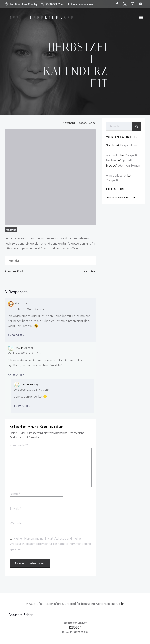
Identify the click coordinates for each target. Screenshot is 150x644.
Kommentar (19, 445)
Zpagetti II (114, 180)
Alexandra (69, 123)
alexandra (27, 384)
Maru (18, 303)
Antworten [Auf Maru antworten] (16, 335)
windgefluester (116, 175)
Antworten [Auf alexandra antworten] (22, 406)
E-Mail (15, 509)
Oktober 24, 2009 (87, 123)
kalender (14, 260)
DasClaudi (21, 348)
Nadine (111, 160)
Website (16, 523)
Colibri (121, 604)
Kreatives (11, 230)
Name (15, 494)
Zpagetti (131, 155)
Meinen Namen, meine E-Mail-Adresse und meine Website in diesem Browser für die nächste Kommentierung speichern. (50, 544)
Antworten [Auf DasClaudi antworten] (16, 375)
